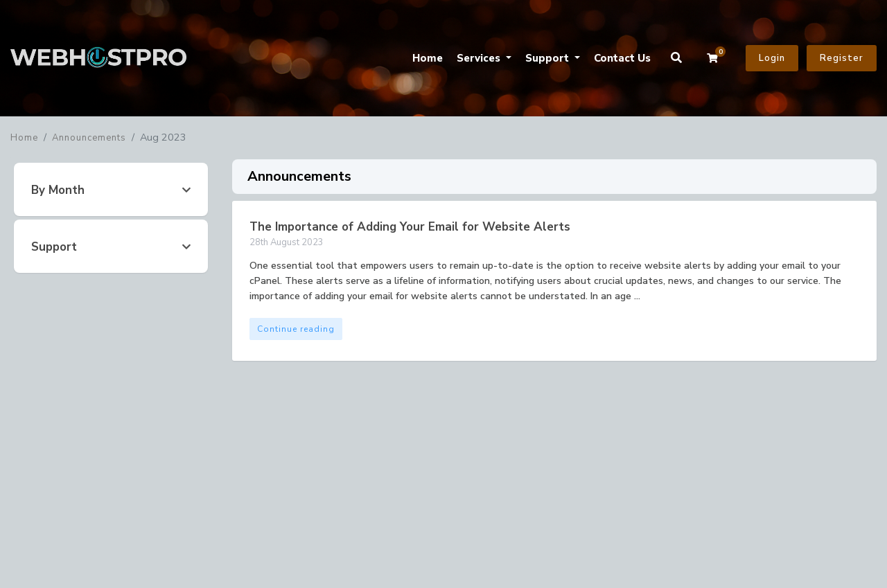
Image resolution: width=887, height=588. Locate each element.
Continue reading (296, 329)
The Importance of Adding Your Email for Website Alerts (410, 227)
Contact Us (622, 58)
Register (842, 58)
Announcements (89, 138)
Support (548, 58)
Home (428, 58)
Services (480, 58)
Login (772, 58)
